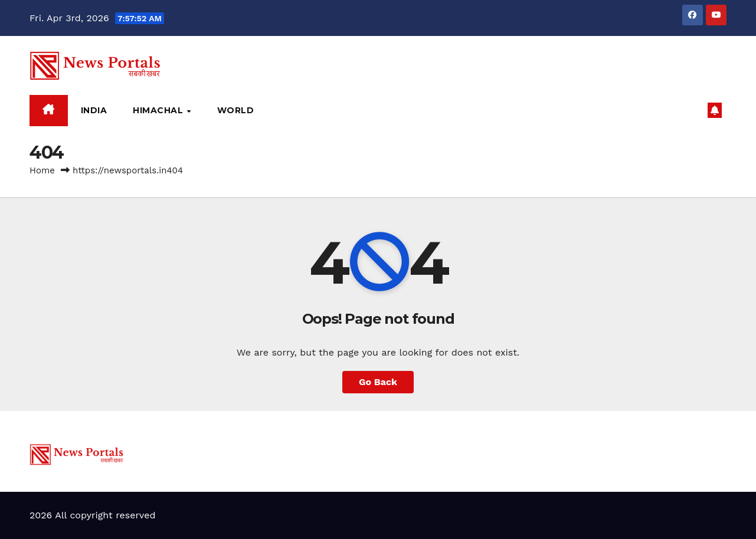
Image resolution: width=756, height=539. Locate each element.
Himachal (159, 110)
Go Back (378, 382)
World (236, 110)
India (94, 110)
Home (42, 170)
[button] (693, 110)
